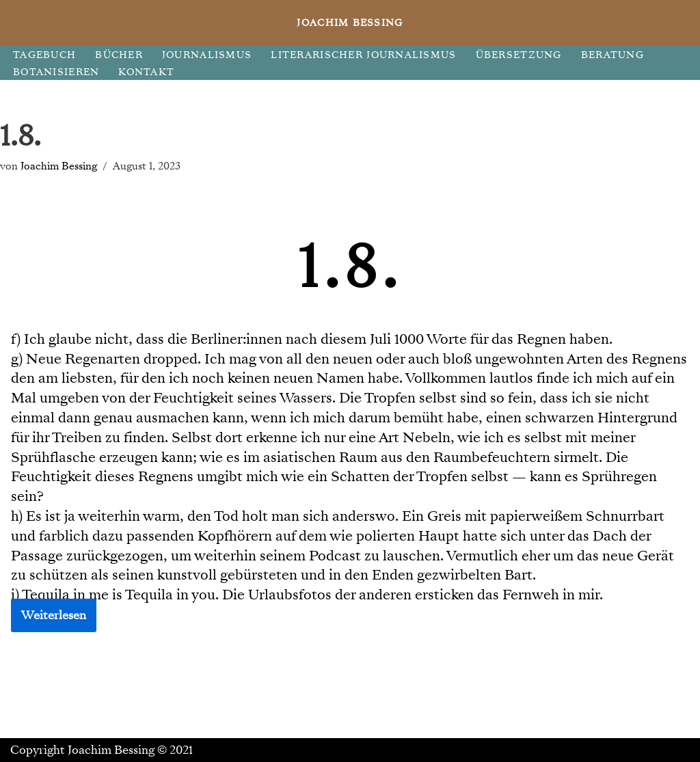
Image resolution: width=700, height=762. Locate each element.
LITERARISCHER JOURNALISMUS (363, 55)
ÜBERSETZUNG (519, 55)
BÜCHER (119, 55)
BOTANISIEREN (56, 72)
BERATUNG (612, 55)
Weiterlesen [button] (54, 615)
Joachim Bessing (59, 166)
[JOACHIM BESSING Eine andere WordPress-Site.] (350, 23)
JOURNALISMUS (207, 55)
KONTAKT (146, 72)
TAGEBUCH (44, 55)
